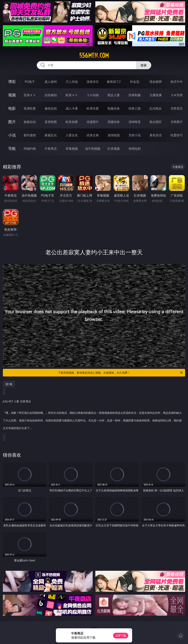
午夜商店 (51, 149)
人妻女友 (72, 135)
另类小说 (135, 135)
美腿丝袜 (114, 122)
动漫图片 (93, 122)
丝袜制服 (135, 95)
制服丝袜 (114, 108)
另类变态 (177, 108)
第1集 (9, 384)
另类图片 (177, 122)
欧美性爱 (93, 108)
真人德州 (51, 82)
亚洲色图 (51, 122)
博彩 (12, 82)
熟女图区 (156, 122)
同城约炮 (30, 149)
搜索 (144, 65)
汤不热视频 (93, 149)
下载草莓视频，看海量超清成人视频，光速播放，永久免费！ (121, 373)
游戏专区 (93, 82)
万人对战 (72, 82)
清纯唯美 (135, 122)
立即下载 (121, 635)
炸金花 (135, 82)
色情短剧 (135, 149)
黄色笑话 (156, 135)
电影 (12, 108)
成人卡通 (72, 108)
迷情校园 (114, 135)
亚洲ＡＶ (30, 95)
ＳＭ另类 (177, 95)
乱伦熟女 (156, 108)
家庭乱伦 (51, 135)
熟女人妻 (114, 95)
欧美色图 (72, 122)
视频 (12, 95)
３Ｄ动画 (93, 95)
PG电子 (30, 82)
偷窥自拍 (30, 122)
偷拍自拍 (51, 108)
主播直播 (156, 95)
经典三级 (135, 108)
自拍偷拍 (51, 95)
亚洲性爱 (30, 108)
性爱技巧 (177, 135)
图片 (12, 122)
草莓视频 (72, 149)
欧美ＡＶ (72, 95)
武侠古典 (93, 135)
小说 (12, 135)
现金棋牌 (156, 82)
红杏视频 (114, 149)
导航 (12, 148)
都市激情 (30, 135)
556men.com (94, 55)
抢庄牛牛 (177, 82)
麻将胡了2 (114, 82)
